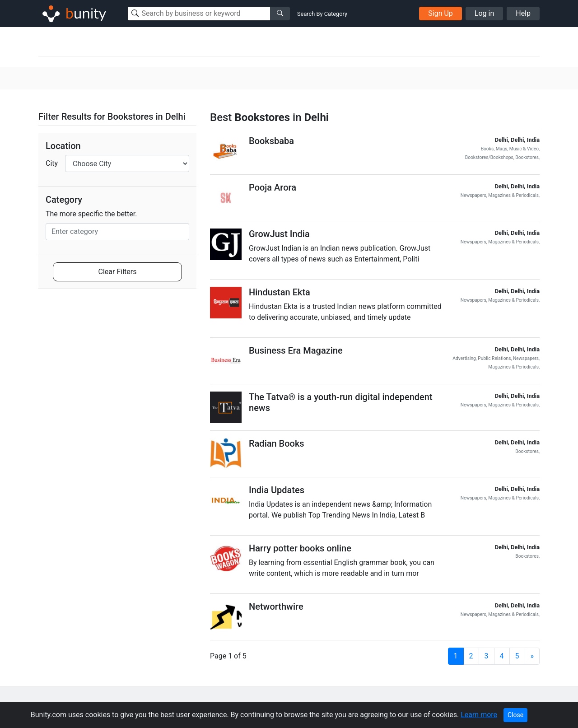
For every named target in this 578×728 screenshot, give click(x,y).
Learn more (479, 715)
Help (523, 13)
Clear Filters (118, 272)
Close (515, 715)
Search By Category (322, 14)
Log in (484, 13)
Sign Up (440, 13)
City (52, 163)
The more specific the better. (91, 214)
